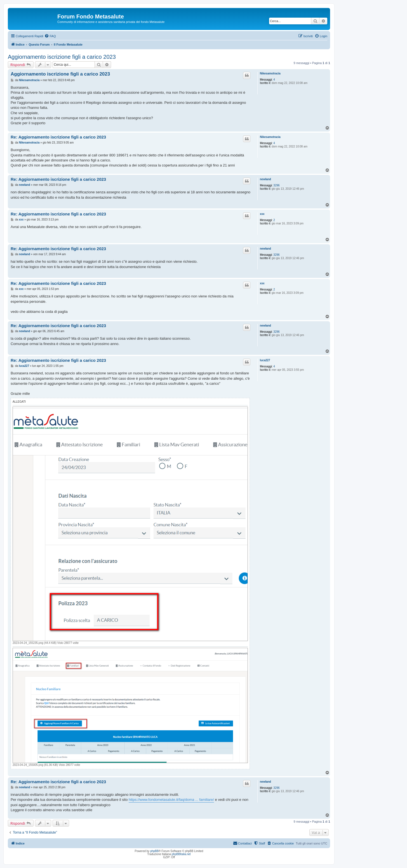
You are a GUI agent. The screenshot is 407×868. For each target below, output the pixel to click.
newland (265, 179)
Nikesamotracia (270, 73)
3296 (276, 185)
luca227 (265, 360)
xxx (262, 214)
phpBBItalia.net (181, 854)
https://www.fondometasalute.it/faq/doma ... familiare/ (171, 800)
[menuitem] (50, 36)
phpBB (154, 851)
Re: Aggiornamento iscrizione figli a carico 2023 (58, 137)
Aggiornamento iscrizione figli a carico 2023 (62, 57)
